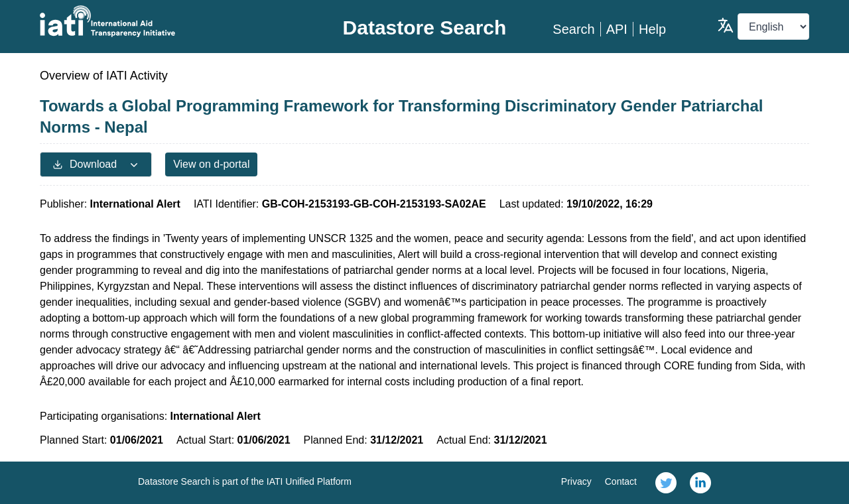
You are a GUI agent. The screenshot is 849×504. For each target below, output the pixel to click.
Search (573, 29)
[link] (666, 483)
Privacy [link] (576, 481)
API (617, 29)
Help (652, 29)
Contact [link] (621, 481)
